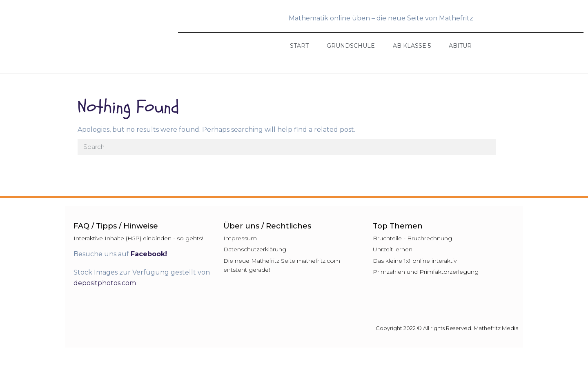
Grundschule (351, 46)
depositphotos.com (105, 283)
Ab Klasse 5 (412, 46)
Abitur (460, 46)
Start (299, 46)
